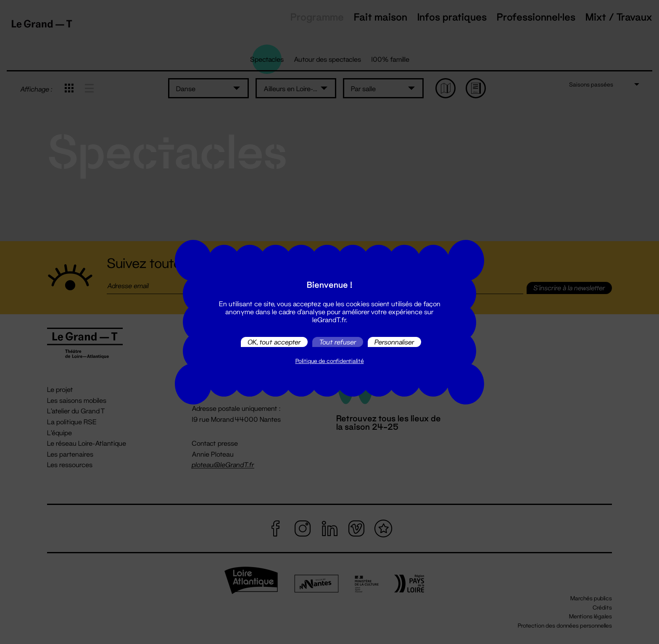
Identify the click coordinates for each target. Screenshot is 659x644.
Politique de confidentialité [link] (330, 361)
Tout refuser (338, 342)
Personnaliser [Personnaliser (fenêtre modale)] (394, 342)
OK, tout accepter (274, 342)
